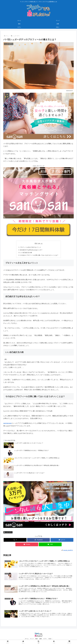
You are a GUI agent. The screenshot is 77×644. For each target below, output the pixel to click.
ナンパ (32, 639)
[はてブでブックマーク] (62, 540)
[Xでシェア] (15, 540)
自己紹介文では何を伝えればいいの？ (31, 250)
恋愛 (41, 639)
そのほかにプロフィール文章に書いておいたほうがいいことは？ (39, 255)
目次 (36, 244)
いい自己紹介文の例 (26, 253)
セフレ (45, 639)
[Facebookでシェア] (39, 540)
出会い (50, 639)
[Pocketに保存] (27, 545)
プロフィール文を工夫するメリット (31, 247)
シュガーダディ (8, 532)
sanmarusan (7, 423)
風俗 (37, 639)
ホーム (27, 639)
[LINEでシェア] (50, 545)
